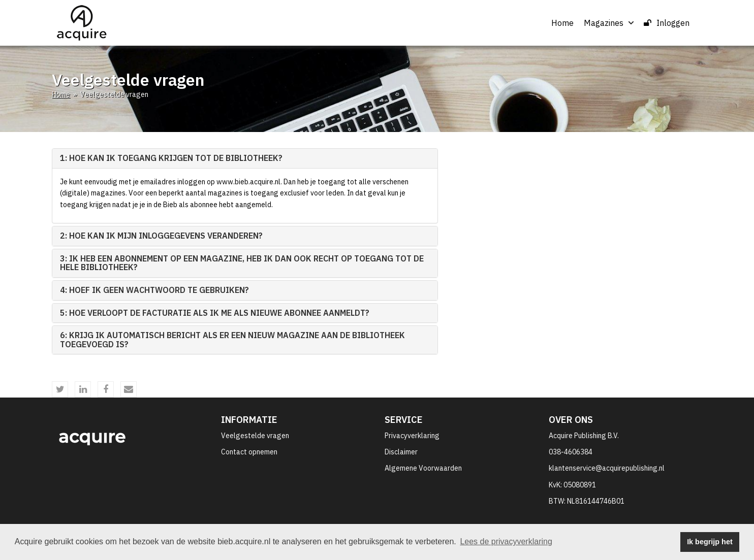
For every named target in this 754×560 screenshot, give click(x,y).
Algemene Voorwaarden (423, 468)
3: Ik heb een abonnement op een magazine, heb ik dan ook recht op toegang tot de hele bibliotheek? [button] (242, 263)
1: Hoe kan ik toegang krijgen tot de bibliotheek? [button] (171, 158)
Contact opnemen (249, 452)
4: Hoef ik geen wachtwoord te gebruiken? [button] (154, 290)
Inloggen (667, 23)
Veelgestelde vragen (255, 436)
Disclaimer (401, 452)
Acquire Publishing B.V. (584, 436)
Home (562, 23)
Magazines (609, 23)
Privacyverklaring (412, 436)
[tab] (245, 158)
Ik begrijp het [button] (710, 542)
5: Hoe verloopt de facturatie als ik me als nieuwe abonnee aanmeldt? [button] (215, 313)
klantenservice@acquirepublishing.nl (607, 468)
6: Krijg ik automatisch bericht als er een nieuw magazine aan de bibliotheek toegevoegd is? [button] (232, 340)
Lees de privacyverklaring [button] (506, 541)
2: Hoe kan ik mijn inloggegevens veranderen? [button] (161, 236)
